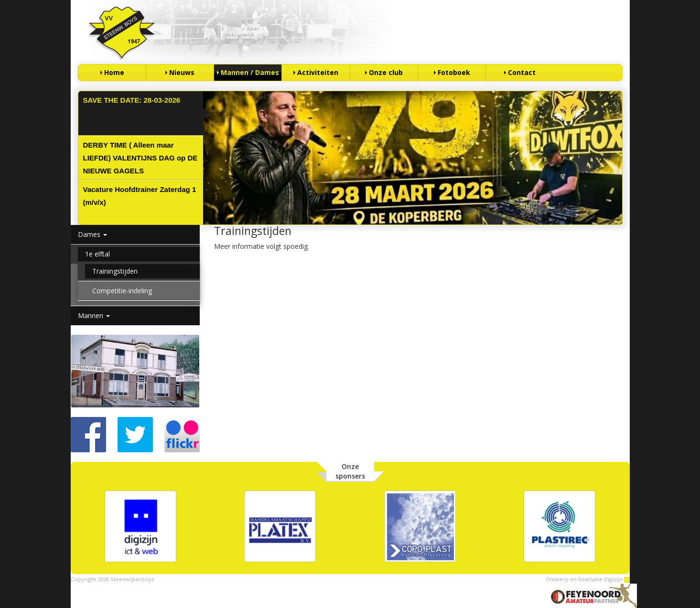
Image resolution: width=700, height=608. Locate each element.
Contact (522, 72)
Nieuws (182, 72)
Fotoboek (454, 72)
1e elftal (97, 254)
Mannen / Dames (250, 72)
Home (114, 72)
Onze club (386, 72)
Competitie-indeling (122, 291)
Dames (92, 234)
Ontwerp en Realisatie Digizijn (588, 579)
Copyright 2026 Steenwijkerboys (112, 579)
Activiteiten (318, 72)
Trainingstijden (115, 271)
